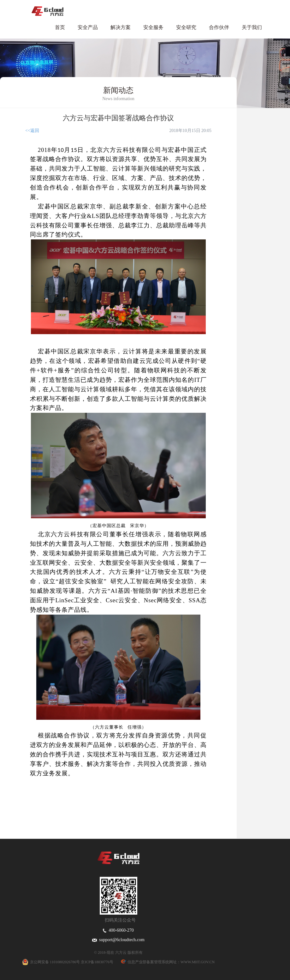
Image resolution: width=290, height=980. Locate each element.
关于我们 (252, 27)
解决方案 (121, 27)
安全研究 (186, 27)
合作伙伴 (219, 27)
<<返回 (32, 131)
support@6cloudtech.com (118, 940)
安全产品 (88, 27)
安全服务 (153, 27)
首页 (60, 27)
